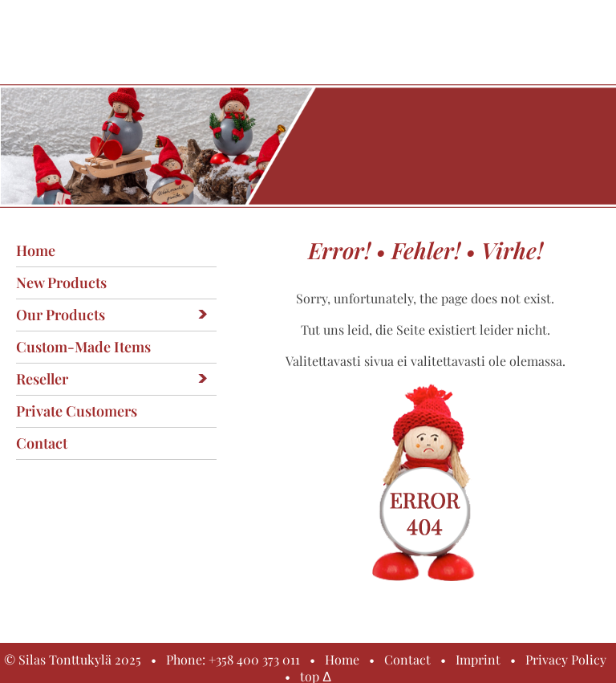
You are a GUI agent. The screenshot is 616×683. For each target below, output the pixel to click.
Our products (61, 315)
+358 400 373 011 (254, 659)
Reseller (42, 379)
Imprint (478, 659)
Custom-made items (83, 347)
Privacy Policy (566, 659)
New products (61, 283)
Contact (42, 443)
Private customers (77, 411)
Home (36, 250)
